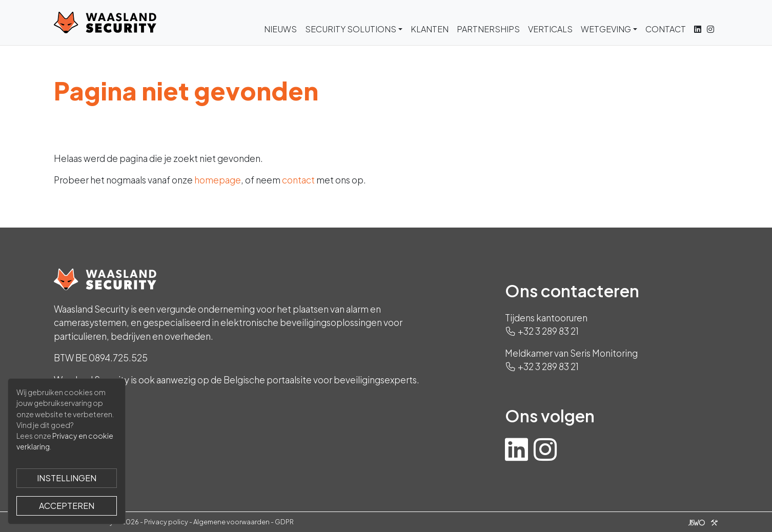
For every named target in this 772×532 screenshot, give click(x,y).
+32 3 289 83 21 (548, 331)
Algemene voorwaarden (231, 522)
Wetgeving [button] (606, 29)
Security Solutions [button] (351, 29)
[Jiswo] (701, 522)
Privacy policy (166, 522)
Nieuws (280, 29)
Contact (666, 29)
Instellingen (67, 478)
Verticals (550, 29)
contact (298, 180)
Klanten (430, 29)
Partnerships (488, 29)
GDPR (284, 522)
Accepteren (67, 506)
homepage (218, 180)
